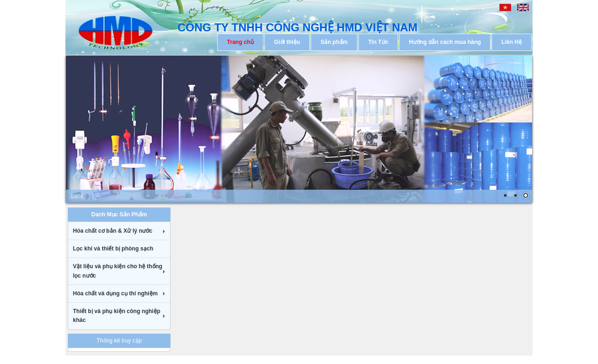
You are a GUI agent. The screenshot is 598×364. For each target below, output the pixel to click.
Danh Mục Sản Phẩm (119, 214)
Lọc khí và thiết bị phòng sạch (113, 249)
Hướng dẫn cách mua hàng (445, 42)
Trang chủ (240, 42)
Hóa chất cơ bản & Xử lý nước (113, 231)
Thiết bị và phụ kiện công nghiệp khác (117, 316)
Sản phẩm (334, 42)
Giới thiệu (287, 42)
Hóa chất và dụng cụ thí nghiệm (115, 293)
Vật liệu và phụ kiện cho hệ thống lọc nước (117, 271)
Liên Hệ (512, 42)
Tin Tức (378, 42)
